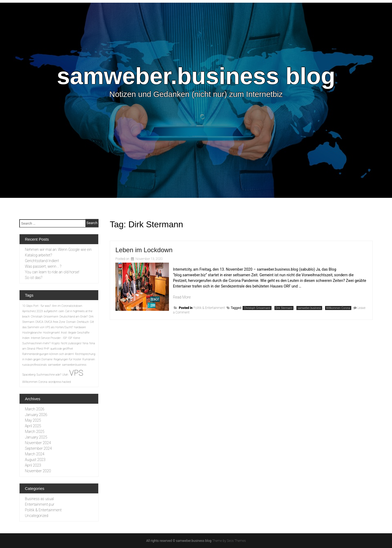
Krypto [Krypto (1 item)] (56, 343)
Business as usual (39, 499)
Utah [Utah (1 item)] (65, 375)
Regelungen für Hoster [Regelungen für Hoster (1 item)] (67, 359)
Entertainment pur (40, 504)
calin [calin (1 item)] (61, 311)
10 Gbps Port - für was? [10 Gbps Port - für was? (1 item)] (37, 306)
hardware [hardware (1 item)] (80, 327)
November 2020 (38, 471)
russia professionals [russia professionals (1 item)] (35, 365)
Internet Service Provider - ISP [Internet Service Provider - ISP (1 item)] (49, 338)
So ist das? (34, 278)
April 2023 (33, 465)
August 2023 (35, 460)
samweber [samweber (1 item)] (54, 365)
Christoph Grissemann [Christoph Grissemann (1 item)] (45, 317)
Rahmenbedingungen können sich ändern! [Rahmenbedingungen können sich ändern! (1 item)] (48, 354)
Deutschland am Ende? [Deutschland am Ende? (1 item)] (74, 317)
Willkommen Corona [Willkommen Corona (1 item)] (35, 382)
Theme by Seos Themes (229, 541)
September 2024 (38, 448)
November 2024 (38, 443)
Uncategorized (37, 516)
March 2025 (35, 432)
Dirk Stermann (284, 308)
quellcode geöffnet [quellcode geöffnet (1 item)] (62, 349)
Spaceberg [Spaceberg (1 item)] (29, 375)
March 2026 (35, 409)
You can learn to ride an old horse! (52, 272)
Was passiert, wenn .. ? (43, 266)
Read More (182, 297)
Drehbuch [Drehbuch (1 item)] (83, 322)
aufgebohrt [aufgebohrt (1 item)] (51, 311)
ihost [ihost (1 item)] (64, 333)
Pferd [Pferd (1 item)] (39, 349)
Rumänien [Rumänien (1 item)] (88, 359)
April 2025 (33, 426)
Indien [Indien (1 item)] (26, 338)
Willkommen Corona (338, 308)
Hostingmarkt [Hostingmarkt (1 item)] (51, 333)
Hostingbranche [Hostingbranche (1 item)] (32, 333)
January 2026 (36, 415)
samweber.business (309, 308)
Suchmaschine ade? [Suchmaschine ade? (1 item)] (49, 375)
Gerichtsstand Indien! (42, 261)
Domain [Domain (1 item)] (71, 322)
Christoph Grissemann (257, 308)
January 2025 (36, 437)
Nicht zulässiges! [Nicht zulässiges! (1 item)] (71, 343)
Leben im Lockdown (144, 250)
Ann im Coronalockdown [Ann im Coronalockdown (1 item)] (67, 306)
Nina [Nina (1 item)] (85, 343)
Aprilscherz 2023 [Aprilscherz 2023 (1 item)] (33, 311)
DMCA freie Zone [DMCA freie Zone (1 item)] (55, 322)
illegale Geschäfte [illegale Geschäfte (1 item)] (79, 333)
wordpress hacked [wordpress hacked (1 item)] (60, 382)
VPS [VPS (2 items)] (76, 373)
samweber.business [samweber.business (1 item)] (74, 365)
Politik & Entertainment (209, 308)
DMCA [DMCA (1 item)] (39, 322)
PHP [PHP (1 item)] (46, 349)
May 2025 (33, 420)
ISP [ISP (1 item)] (70, 338)
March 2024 (35, 454)
